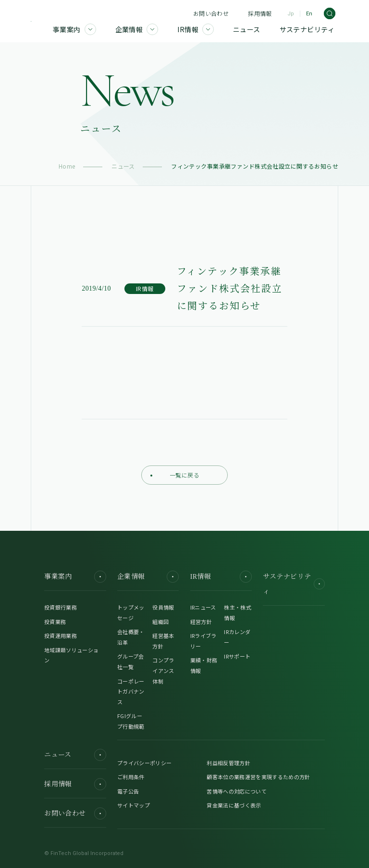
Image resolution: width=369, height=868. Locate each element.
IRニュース (203, 607)
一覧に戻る (175, 475)
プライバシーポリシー (144, 763)
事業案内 (75, 577)
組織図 (160, 622)
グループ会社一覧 (131, 661)
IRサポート (237, 656)
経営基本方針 (163, 641)
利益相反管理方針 (228, 763)
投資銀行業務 (61, 607)
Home (67, 166)
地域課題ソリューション (71, 655)
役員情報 (163, 607)
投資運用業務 (61, 636)
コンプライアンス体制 (163, 670)
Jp (291, 14)
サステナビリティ (294, 584)
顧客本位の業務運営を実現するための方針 (258, 777)
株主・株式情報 (238, 612)
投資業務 (55, 622)
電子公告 (128, 791)
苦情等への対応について (237, 791)
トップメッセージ (131, 612)
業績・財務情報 (204, 665)
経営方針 (201, 622)
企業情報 (148, 577)
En (309, 14)
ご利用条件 (131, 777)
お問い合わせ (211, 13)
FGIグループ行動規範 (131, 721)
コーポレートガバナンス (131, 691)
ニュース (123, 166)
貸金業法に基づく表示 (234, 805)
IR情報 (221, 577)
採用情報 (260, 13)
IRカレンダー (237, 637)
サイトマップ (134, 805)
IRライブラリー (203, 641)
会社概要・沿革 (131, 637)
